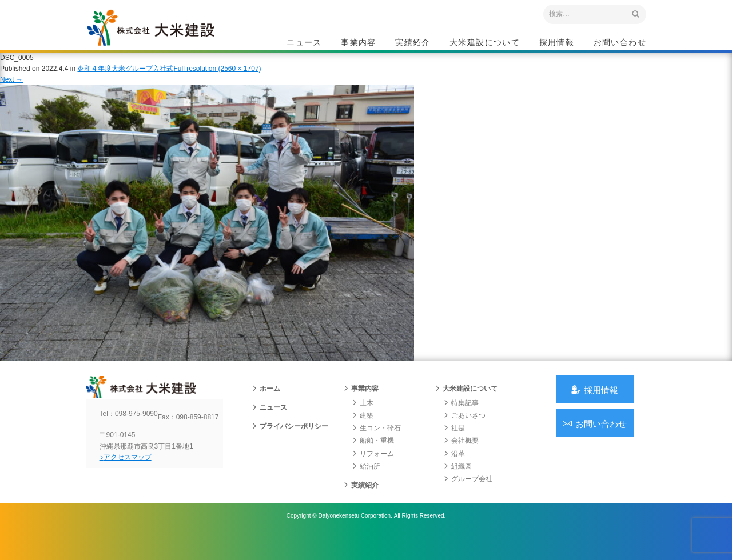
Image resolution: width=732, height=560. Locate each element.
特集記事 (461, 420)
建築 (363, 433)
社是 (454, 446)
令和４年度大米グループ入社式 (125, 79)
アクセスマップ (135, 484)
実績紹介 (413, 43)
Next (11, 90)
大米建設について (485, 43)
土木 (363, 420)
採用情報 (557, 43)
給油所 (366, 483)
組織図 (457, 483)
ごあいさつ (464, 433)
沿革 (454, 471)
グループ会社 (468, 497)
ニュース (304, 43)
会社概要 (461, 458)
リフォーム (373, 471)
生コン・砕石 (376, 446)
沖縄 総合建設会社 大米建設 (165, 38)
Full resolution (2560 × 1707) (217, 79)
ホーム (266, 406)
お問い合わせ (620, 43)
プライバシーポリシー (290, 444)
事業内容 (359, 43)
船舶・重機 (373, 458)
